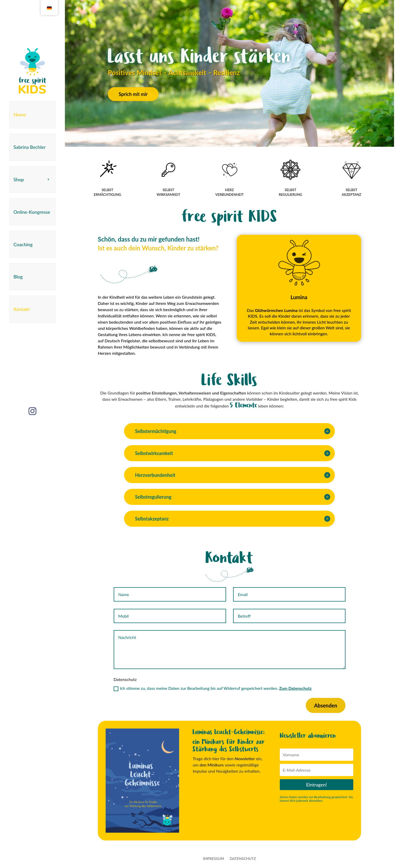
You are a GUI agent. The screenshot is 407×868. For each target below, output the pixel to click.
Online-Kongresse (32, 212)
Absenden (326, 705)
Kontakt (22, 309)
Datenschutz (243, 859)
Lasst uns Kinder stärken (199, 68)
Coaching (23, 244)
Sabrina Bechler (30, 147)
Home (20, 115)
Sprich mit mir (133, 106)
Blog (18, 277)
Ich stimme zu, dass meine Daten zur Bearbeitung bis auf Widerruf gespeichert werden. (213, 688)
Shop (19, 179)
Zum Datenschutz (295, 688)
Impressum (213, 859)
